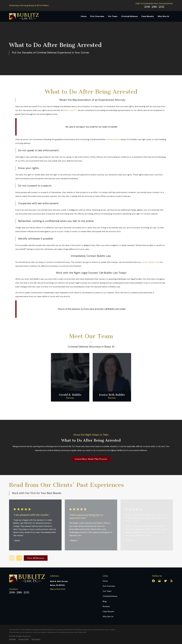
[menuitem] (12, 639)
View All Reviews (36, 558)
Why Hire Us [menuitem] (163, 16)
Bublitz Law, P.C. (70, 110)
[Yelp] (172, 581)
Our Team (107, 591)
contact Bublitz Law (150, 262)
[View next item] (19, 558)
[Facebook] (153, 581)
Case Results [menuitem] (148, 16)
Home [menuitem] (84, 16)
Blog (105, 601)
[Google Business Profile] (159, 581)
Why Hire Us (108, 617)
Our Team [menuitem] (113, 16)
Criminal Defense (110, 596)
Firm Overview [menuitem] (97, 16)
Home (105, 581)
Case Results (108, 611)
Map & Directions (58, 589)
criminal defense (113, 139)
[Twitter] (166, 581)
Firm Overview (109, 586)
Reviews (106, 606)
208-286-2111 (154, 7)
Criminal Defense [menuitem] (129, 16)
